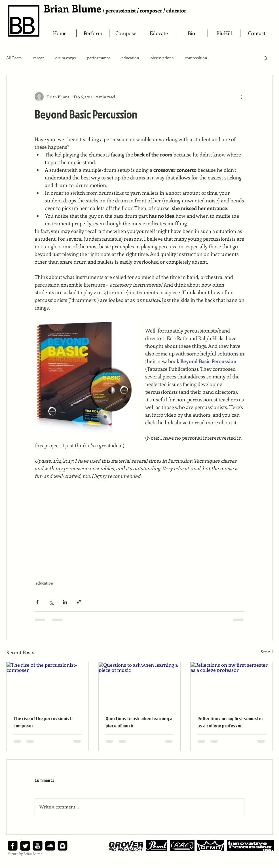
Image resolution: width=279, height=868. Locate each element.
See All (267, 652)
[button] (266, 58)
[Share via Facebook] (37, 602)
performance (99, 58)
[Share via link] (79, 602)
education (130, 58)
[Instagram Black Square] (63, 846)
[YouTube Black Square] (38, 846)
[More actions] (241, 97)
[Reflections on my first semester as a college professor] (232, 685)
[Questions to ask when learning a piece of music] (140, 685)
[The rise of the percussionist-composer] (47, 685)
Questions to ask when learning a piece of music (139, 722)
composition (196, 58)
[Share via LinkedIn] (65, 602)
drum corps (65, 58)
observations (162, 58)
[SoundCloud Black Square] (50, 846)
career (38, 58)
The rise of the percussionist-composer (43, 722)
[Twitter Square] (25, 846)
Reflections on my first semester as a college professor (230, 722)
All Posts (14, 58)
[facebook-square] (13, 846)
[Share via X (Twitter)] (51, 602)
